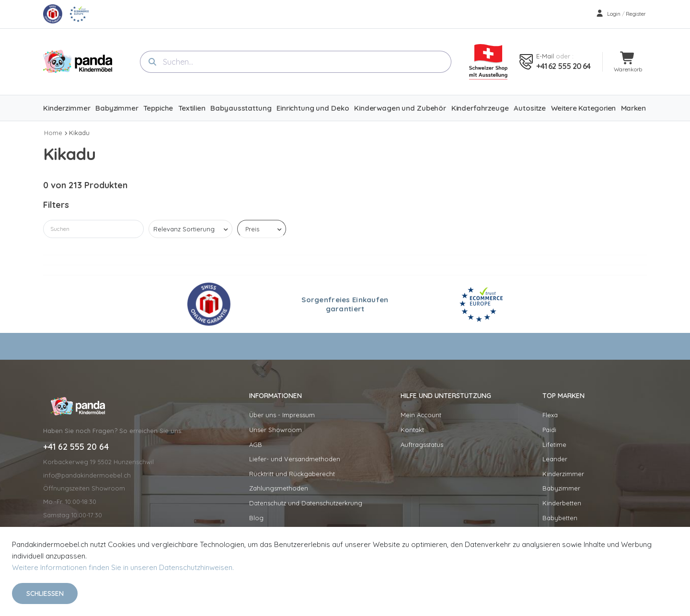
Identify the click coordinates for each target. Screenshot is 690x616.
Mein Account (421, 415)
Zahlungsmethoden (279, 488)
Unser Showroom (276, 430)
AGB (256, 445)
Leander (555, 459)
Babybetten (560, 518)
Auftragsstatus (422, 445)
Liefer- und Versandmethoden (295, 459)
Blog (256, 518)
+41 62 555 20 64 (563, 66)
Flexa (550, 415)
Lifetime (554, 445)
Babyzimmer (561, 488)
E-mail (545, 56)
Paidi (549, 430)
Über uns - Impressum (282, 415)
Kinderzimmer (563, 474)
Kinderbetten (562, 503)
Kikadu (79, 133)
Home (53, 133)
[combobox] (296, 62)
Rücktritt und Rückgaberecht (292, 474)
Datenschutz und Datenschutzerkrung (306, 503)
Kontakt (412, 430)
